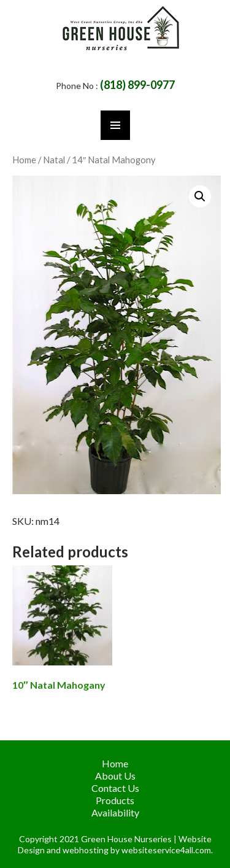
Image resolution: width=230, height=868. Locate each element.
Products (115, 800)
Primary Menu (115, 125)
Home (24, 160)
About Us (115, 776)
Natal (54, 160)
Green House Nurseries (127, 839)
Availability (115, 812)
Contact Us (115, 788)
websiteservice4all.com (166, 850)
